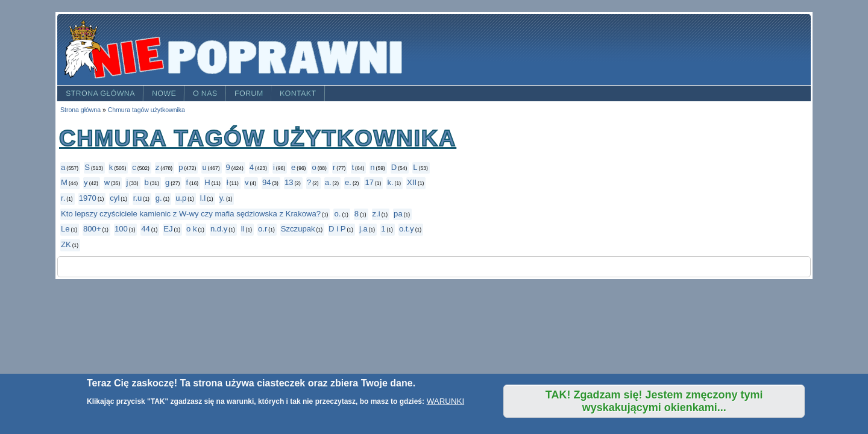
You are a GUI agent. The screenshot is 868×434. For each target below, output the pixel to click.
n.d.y (219, 229)
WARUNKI (445, 401)
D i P (337, 229)
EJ (168, 229)
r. (63, 198)
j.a (363, 229)
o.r (263, 229)
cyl (115, 198)
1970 (88, 198)
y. (222, 198)
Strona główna (100, 93)
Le (65, 229)
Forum (249, 93)
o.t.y (407, 229)
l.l (203, 198)
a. (328, 182)
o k (192, 229)
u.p (181, 198)
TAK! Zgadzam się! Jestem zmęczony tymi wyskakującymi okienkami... (654, 401)
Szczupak (298, 229)
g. (159, 198)
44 (146, 229)
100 (121, 229)
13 (289, 182)
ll (243, 229)
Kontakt (298, 93)
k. (390, 182)
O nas (205, 93)
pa (398, 214)
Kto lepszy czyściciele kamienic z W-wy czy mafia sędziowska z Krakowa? (191, 214)
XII (412, 182)
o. (337, 214)
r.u (138, 198)
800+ (92, 229)
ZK (66, 244)
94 (267, 182)
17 (369, 182)
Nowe (164, 93)
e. (348, 182)
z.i (376, 214)
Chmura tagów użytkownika (146, 110)
